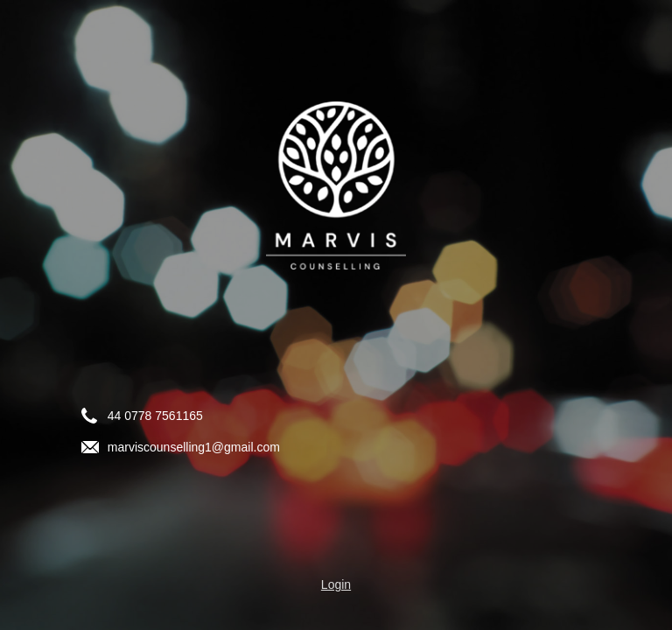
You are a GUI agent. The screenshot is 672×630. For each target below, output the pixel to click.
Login (336, 584)
